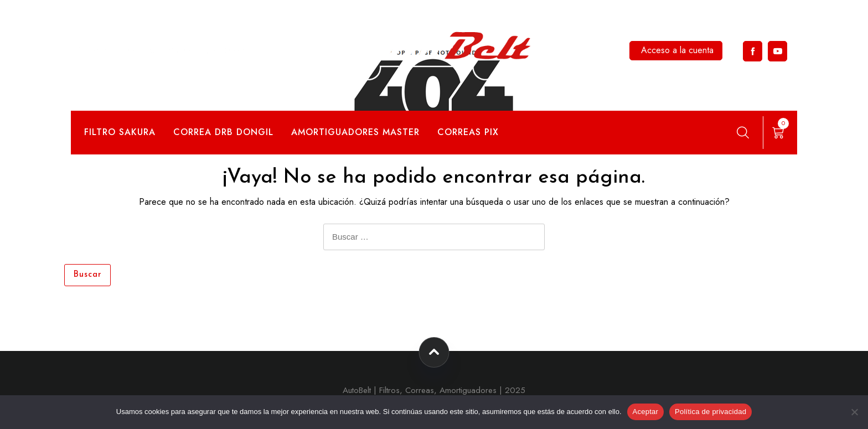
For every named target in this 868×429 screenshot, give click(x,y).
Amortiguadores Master (355, 132)
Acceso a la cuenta (677, 50)
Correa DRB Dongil (223, 132)
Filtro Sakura (120, 132)
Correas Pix (468, 132)
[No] (854, 412)
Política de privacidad (711, 412)
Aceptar (646, 412)
